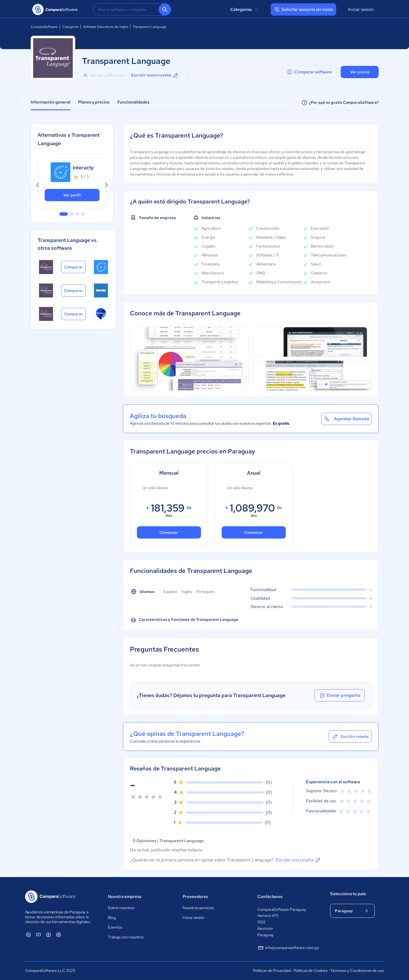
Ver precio (360, 72)
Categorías (245, 9)
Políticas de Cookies (311, 971)
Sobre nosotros (121, 908)
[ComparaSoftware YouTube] (38, 935)
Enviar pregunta (340, 695)
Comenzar (169, 532)
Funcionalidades (133, 102)
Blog (112, 917)
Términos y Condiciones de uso (357, 971)
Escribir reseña (350, 736)
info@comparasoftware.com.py (288, 948)
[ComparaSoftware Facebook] (49, 935)
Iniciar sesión (361, 9)
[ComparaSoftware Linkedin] (28, 935)
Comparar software (309, 72)
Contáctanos (270, 897)
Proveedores (195, 897)
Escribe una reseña (298, 860)
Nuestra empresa (125, 897)
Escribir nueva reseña (155, 75)
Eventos (115, 927)
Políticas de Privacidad (272, 971)
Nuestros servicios (198, 908)
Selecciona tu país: (348, 894)
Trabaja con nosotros (126, 937)
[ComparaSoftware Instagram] (59, 935)
